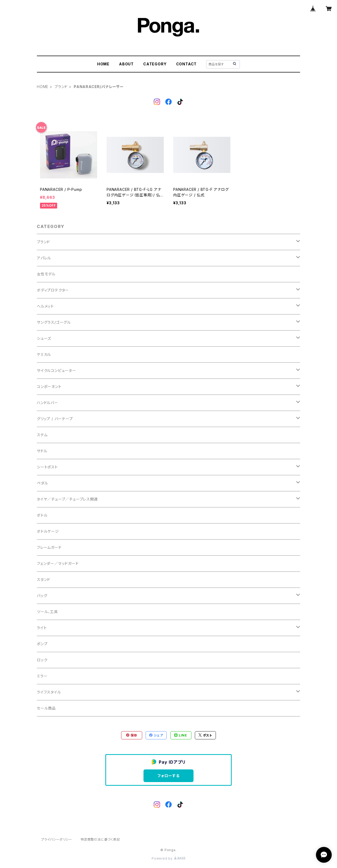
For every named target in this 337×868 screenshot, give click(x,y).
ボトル (42, 515)
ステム (42, 435)
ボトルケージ (48, 531)
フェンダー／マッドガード (58, 563)
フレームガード (49, 547)
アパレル (44, 258)
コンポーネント (49, 387)
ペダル (42, 483)
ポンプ (42, 644)
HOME (103, 64)
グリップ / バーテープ (55, 419)
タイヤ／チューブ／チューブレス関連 (67, 499)
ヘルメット (45, 306)
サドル (42, 451)
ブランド (61, 87)
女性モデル (46, 274)
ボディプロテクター (53, 290)
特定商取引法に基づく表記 (100, 839)
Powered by (168, 858)
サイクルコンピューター (56, 370)
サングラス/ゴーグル (54, 322)
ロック (42, 660)
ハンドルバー (48, 403)
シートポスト (47, 467)
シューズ (44, 338)
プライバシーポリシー (57, 839)
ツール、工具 (47, 612)
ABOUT (126, 64)
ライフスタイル (49, 692)
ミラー (42, 676)
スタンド (44, 580)
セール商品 (46, 708)
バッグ (42, 596)
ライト (42, 628)
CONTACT (187, 64)
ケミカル (44, 354)
